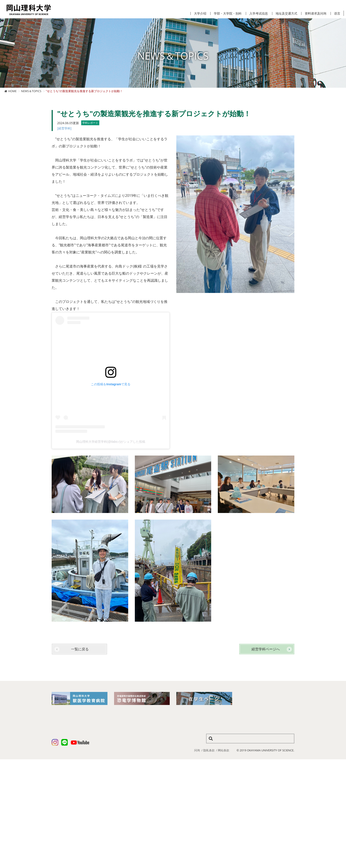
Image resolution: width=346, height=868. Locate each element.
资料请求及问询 (316, 13)
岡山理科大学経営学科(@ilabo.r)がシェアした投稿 (111, 442)
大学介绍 (200, 13)
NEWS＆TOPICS (31, 91)
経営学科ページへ (266, 649)
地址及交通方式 (286, 13)
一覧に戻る (80, 649)
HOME (12, 91)
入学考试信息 (259, 13)
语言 (337, 13)
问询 (197, 750)
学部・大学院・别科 (228, 13)
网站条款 (224, 750)
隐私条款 (209, 750)
